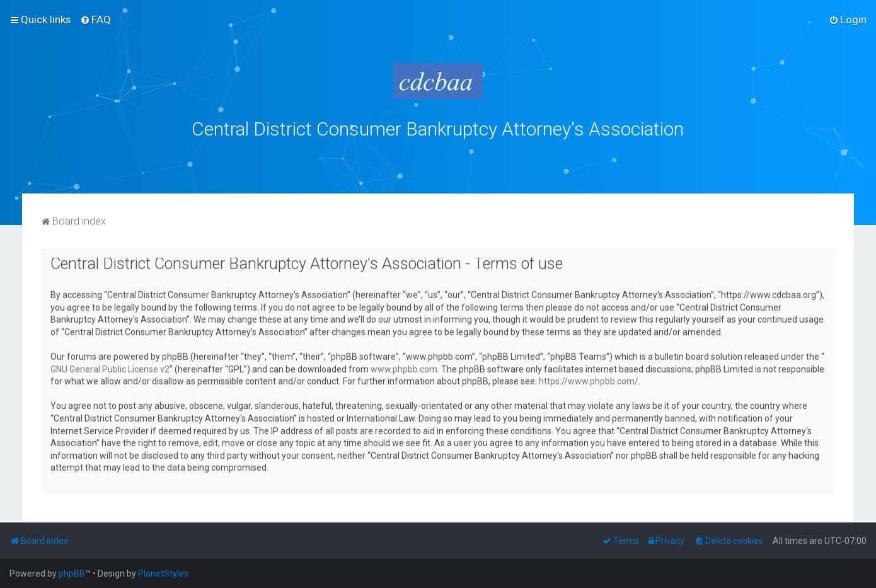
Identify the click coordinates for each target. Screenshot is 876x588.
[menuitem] (95, 20)
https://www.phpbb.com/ (589, 380)
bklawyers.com (542, 156)
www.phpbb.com (404, 368)
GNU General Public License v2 (110, 368)
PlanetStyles (163, 574)
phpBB (72, 574)
